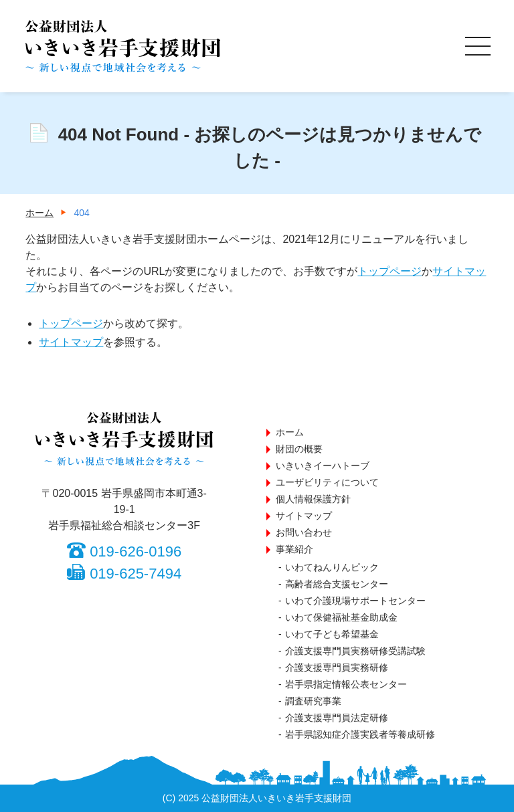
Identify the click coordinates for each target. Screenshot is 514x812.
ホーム (290, 432)
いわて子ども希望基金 (332, 634)
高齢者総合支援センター (337, 584)
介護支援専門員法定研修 (337, 718)
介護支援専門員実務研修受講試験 (355, 651)
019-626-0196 (136, 551)
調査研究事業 (313, 701)
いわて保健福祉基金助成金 (341, 617)
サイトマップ (71, 342)
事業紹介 (294, 549)
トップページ (390, 271)
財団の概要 (299, 449)
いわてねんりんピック (332, 567)
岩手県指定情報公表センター (346, 684)
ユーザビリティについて (327, 482)
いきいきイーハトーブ (323, 466)
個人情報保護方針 (313, 499)
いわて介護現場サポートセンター (355, 601)
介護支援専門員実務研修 (337, 668)
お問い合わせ (304, 532)
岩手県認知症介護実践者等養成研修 (360, 734)
